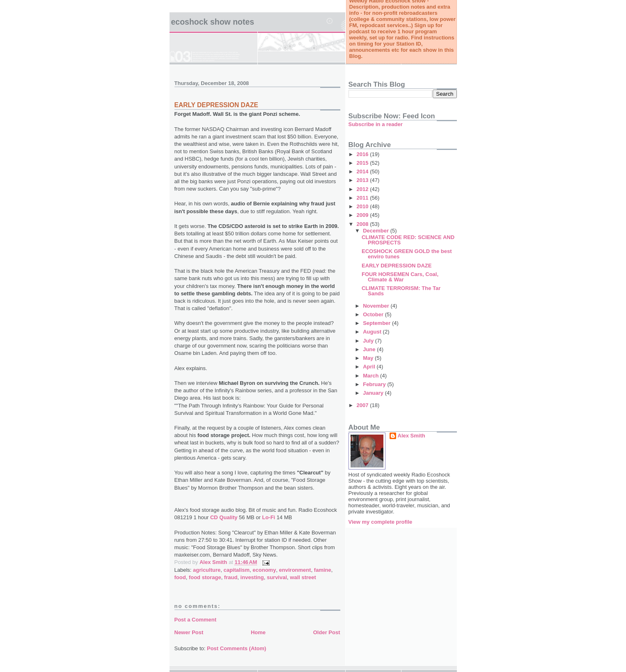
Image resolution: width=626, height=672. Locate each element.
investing (252, 577)
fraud (231, 577)
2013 (363, 180)
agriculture (207, 570)
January (374, 393)
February (375, 384)
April (370, 367)
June (370, 349)
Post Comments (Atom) (236, 648)
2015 (363, 163)
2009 (363, 215)
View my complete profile (381, 522)
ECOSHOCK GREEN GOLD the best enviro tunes (407, 254)
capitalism (236, 570)
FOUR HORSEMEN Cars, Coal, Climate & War (400, 277)
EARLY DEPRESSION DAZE (217, 105)
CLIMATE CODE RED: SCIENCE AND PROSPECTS (408, 240)
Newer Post (189, 632)
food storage (205, 577)
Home (258, 632)
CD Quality (224, 517)
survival (277, 577)
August (373, 332)
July (369, 341)
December (376, 231)
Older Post (327, 632)
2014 (363, 171)
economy (264, 570)
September (377, 323)
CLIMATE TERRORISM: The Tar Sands (401, 291)
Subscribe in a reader (376, 124)
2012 (363, 189)
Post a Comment (196, 620)
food (180, 577)
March (371, 376)
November (377, 306)
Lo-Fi (268, 517)
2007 (363, 405)
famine (323, 570)
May (369, 358)
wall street (303, 577)
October (374, 314)
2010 (363, 206)
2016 (363, 154)
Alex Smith (412, 436)
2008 (363, 224)
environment (295, 570)
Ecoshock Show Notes (213, 22)
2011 (363, 198)
